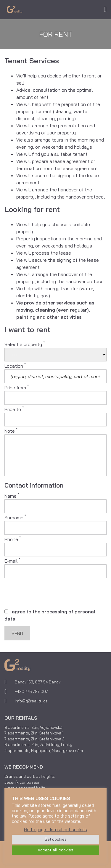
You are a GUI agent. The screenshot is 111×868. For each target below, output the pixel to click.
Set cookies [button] (56, 839)
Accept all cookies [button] (55, 850)
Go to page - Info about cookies (55, 830)
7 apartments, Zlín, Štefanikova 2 (34, 739)
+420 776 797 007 (31, 691)
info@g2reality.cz (31, 701)
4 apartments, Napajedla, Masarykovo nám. (44, 750)
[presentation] (49, 594)
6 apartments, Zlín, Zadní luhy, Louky (38, 745)
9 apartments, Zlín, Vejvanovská (33, 727)
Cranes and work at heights (30, 776)
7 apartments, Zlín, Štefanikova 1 (34, 733)
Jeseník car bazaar (22, 782)
